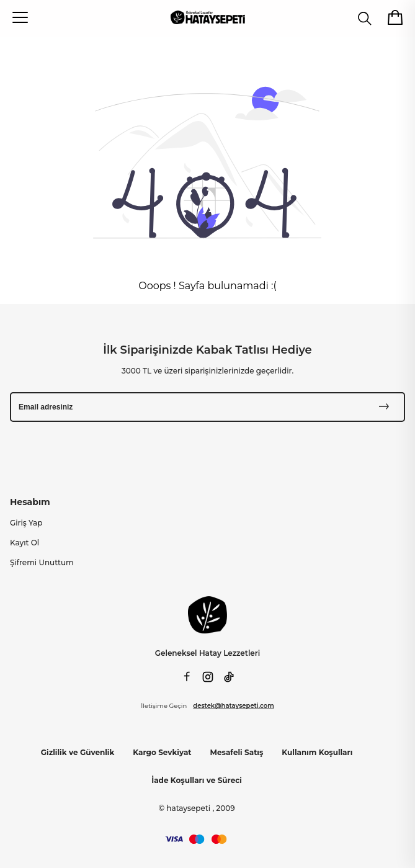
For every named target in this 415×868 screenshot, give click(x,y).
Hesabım (30, 502)
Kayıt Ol (25, 543)
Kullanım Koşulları (317, 752)
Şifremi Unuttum (42, 562)
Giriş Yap (26, 523)
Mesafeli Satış (237, 752)
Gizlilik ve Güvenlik (78, 752)
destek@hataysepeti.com (233, 706)
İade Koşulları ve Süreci (197, 780)
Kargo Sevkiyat (162, 752)
